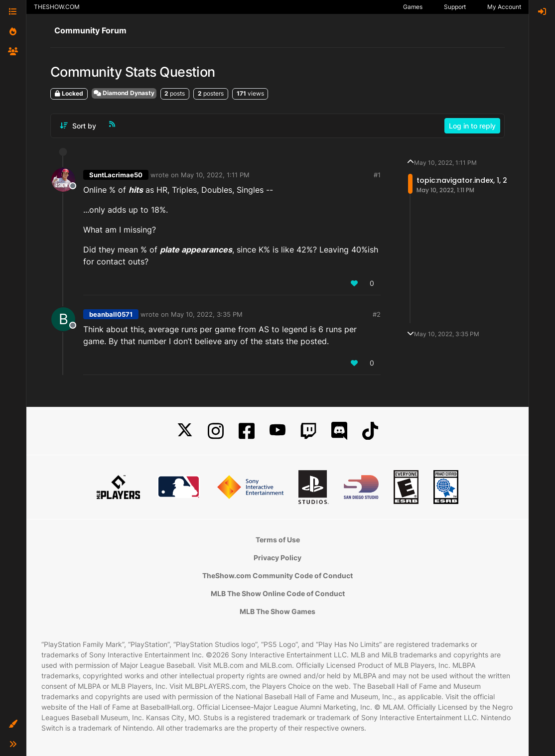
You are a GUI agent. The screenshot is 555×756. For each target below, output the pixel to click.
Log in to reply (472, 126)
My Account (504, 7)
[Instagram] (216, 431)
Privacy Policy (277, 558)
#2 (377, 314)
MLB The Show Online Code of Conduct (278, 593)
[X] (185, 431)
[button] (13, 724)
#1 (377, 175)
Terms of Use (278, 540)
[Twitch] (308, 431)
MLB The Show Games (277, 611)
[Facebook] (247, 431)
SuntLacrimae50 (116, 175)
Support (455, 7)
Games (413, 7)
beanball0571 (111, 314)
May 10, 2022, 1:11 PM (215, 175)
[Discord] (339, 431)
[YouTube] (277, 431)
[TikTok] (370, 431)
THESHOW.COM (57, 7)
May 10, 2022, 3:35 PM (207, 314)
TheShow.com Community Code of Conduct (277, 575)
